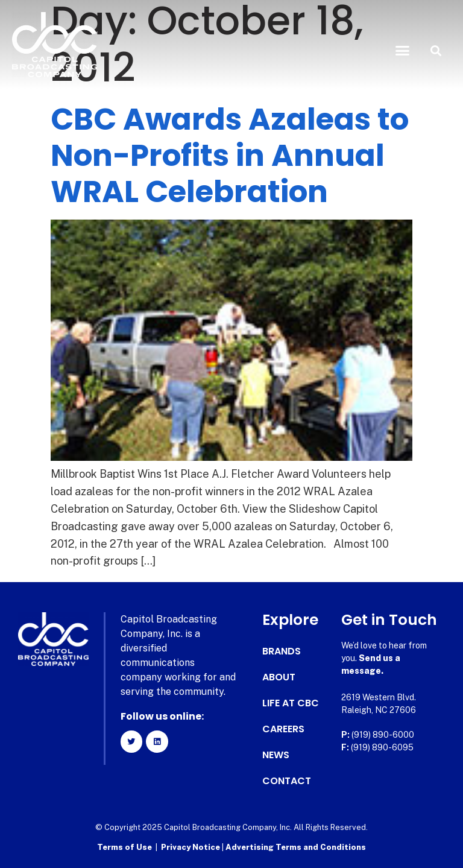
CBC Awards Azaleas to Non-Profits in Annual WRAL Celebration (230, 156)
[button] (403, 51)
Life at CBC (291, 703)
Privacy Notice (191, 847)
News (276, 755)
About (279, 677)
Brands (282, 651)
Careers (283, 729)
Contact (287, 781)
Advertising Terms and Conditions (296, 847)
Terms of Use (124, 847)
